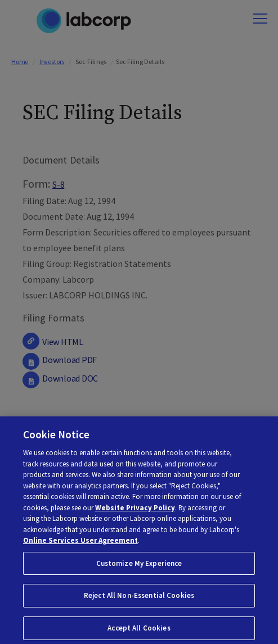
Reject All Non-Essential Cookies (139, 604)
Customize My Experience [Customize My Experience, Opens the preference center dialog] (139, 571)
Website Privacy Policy (135, 516)
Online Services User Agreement (80, 548)
